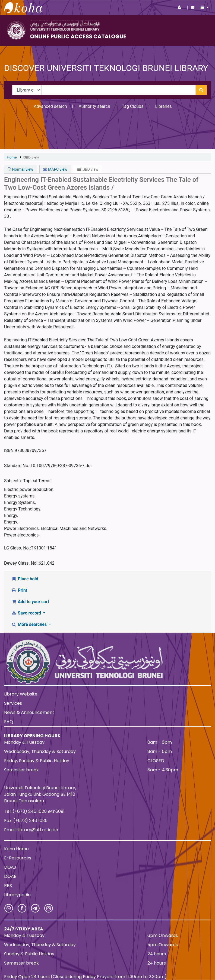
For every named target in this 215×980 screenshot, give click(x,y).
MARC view (55, 169)
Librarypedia (17, 895)
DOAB (10, 876)
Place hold (25, 579)
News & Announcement (29, 712)
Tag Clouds (133, 106)
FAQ (9, 722)
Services (13, 703)
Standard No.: (17, 466)
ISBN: (9, 450)
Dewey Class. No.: (21, 563)
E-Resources (18, 858)
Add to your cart (30, 602)
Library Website (21, 694)
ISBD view (31, 157)
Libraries (163, 106)
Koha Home (16, 849)
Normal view (20, 169)
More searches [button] (29, 624)
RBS (8, 886)
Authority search (94, 106)
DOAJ (10, 867)
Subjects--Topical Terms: (28, 481)
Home (12, 157)
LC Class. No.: (18, 548)
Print (19, 590)
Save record (27, 613)
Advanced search (50, 106)
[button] (192, 8)
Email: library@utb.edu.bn (31, 830)
